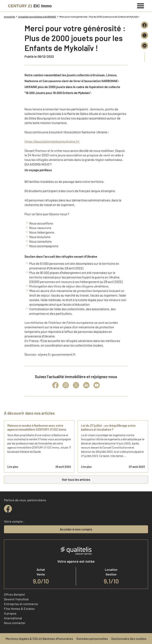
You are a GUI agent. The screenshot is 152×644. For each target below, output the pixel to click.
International (13, 618)
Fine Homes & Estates (19, 609)
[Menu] (141, 5)
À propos (10, 613)
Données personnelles (92, 639)
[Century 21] (30, 6)
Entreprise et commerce (21, 604)
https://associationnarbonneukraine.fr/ (52, 141)
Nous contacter (15, 623)
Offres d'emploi (14, 594)
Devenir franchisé (16, 599)
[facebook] (8, 509)
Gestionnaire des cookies (129, 639)
